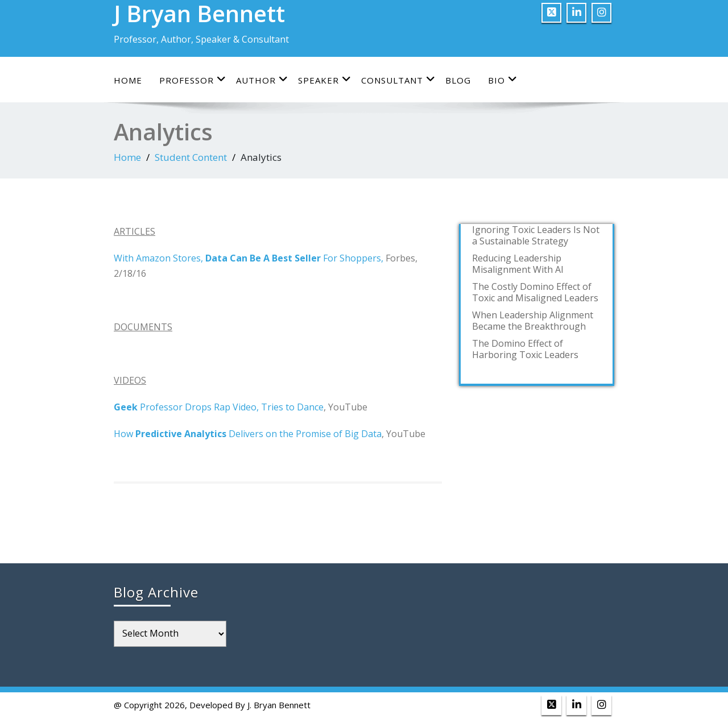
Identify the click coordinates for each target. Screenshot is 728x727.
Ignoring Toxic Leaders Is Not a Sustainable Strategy (536, 235)
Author (262, 80)
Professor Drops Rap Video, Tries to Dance (219, 407)
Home (128, 80)
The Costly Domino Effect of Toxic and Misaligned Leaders (535, 292)
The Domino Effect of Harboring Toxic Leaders (525, 349)
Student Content (191, 157)
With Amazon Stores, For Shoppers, (249, 258)
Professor (193, 80)
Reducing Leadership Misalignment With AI (518, 264)
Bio (503, 80)
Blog (458, 80)
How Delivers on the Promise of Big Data (248, 434)
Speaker (325, 80)
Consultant (398, 80)
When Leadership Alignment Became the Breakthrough (533, 321)
